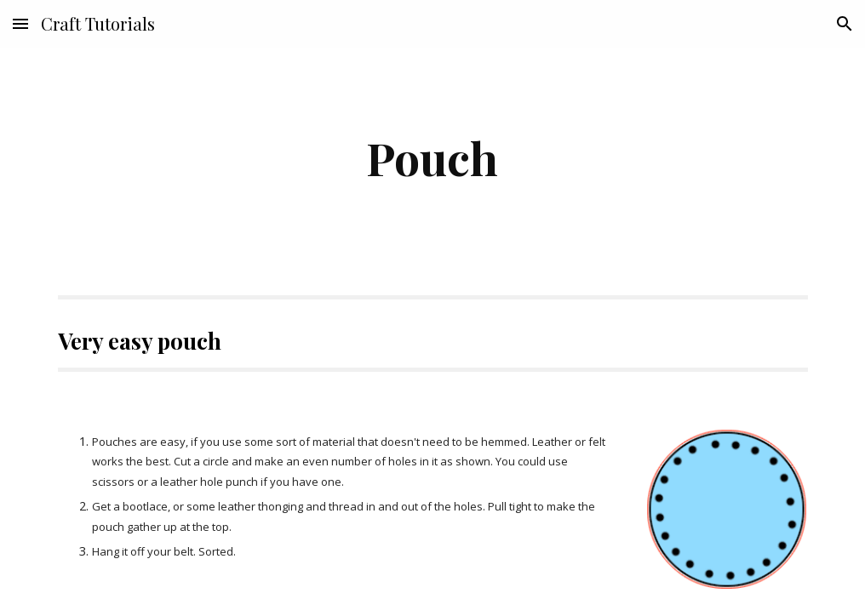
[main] (432, 158)
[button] (20, 23)
